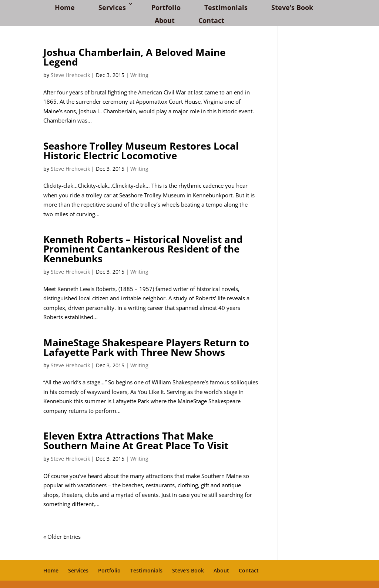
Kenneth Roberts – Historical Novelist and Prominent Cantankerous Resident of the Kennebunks (143, 249)
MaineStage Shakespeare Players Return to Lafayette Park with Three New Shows (146, 347)
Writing (139, 75)
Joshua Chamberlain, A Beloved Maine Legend (134, 57)
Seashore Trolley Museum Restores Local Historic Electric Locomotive (141, 151)
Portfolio (166, 7)
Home (65, 7)
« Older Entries (62, 537)
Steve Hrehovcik (70, 75)
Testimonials (226, 7)
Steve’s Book (292, 7)
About (165, 20)
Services (112, 7)
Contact (211, 20)
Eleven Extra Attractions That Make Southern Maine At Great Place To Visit (136, 441)
